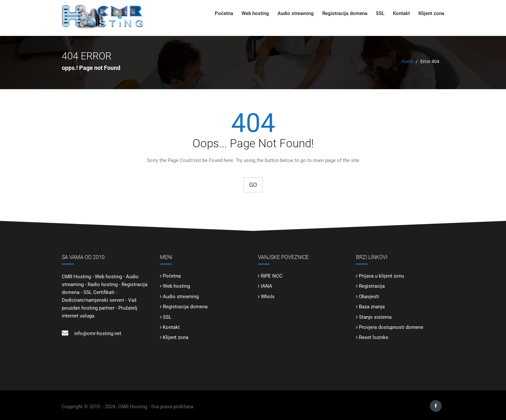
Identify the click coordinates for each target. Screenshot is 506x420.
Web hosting (255, 13)
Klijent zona (431, 13)
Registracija (372, 286)
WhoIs (268, 297)
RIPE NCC (272, 276)
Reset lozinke (374, 337)
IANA (267, 286)
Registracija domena (345, 13)
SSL (380, 13)
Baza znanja (372, 307)
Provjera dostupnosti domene (391, 327)
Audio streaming (296, 13)
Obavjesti (369, 297)
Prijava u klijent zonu (381, 276)
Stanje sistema (375, 317)
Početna (224, 13)
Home (407, 61)
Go (253, 185)
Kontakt (401, 13)
